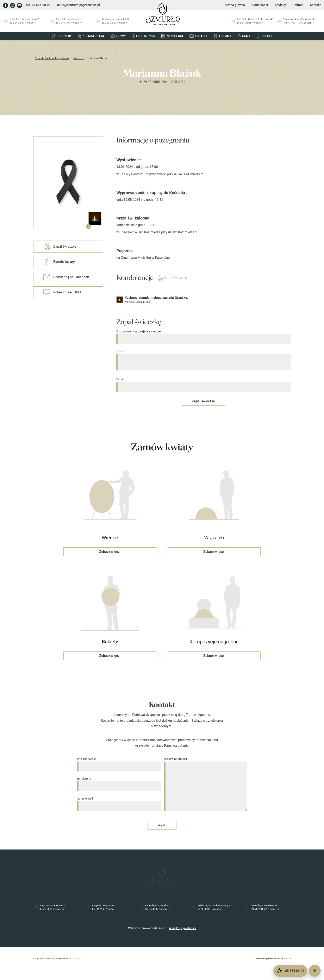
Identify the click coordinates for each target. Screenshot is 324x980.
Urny (243, 37)
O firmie (299, 5)
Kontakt (316, 5)
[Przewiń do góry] (315, 971)
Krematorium (92, 37)
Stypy (119, 37)
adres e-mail (119, 799)
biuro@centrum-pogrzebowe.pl (75, 5)
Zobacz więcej (110, 551)
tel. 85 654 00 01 (37, 5)
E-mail (208, 383)
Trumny (222, 37)
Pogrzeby (64, 37)
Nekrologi (172, 37)
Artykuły (281, 5)
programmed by (52, 968)
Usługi (263, 37)
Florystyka (144, 37)
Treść (208, 360)
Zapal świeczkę (162, 278)
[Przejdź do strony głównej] (162, 14)
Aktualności (262, 5)
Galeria (198, 37)
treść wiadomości (205, 781)
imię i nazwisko (119, 760)
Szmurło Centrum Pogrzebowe (35, 58)
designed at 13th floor (27, 969)
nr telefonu (119, 779)
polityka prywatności (183, 938)
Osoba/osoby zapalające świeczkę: (208, 335)
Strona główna (238, 5)
